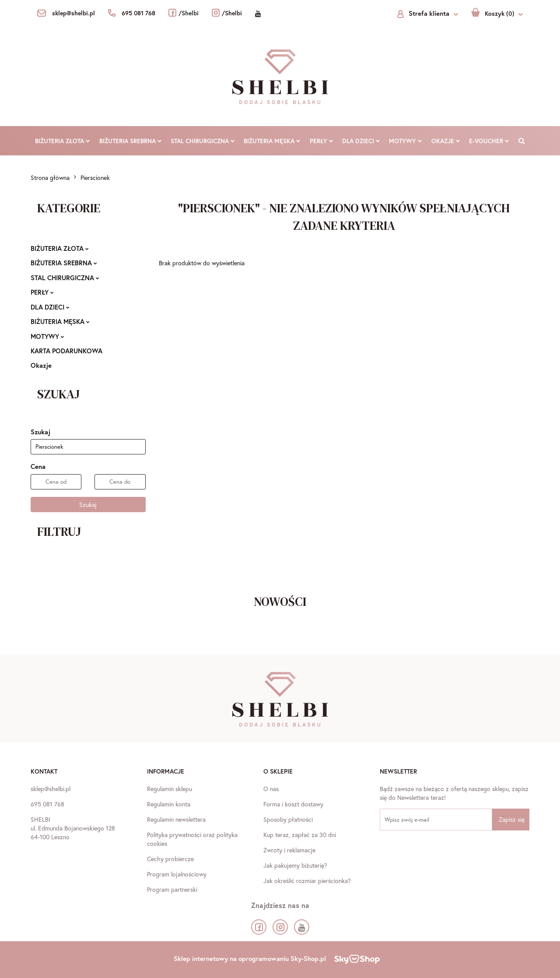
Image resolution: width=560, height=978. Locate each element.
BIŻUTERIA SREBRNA (131, 141)
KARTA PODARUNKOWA (66, 351)
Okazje (446, 141)
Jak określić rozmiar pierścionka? (307, 881)
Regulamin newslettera (176, 819)
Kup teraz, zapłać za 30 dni (300, 835)
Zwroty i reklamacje (289, 850)
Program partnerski (172, 889)
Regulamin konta (169, 804)
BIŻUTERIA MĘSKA (272, 141)
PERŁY (322, 141)
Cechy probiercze (170, 859)
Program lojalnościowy (177, 874)
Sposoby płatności (288, 819)
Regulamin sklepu (170, 789)
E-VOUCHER (489, 141)
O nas (271, 789)
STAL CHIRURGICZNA (203, 141)
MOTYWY (406, 141)
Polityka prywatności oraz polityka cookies (192, 839)
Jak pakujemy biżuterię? (295, 865)
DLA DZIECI (361, 141)
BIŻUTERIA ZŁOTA (63, 141)
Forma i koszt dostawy (293, 804)
